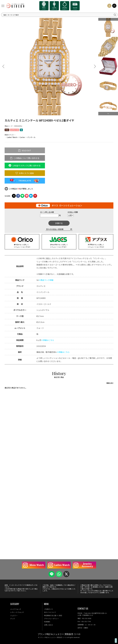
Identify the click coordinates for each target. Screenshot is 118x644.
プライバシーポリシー (52, 619)
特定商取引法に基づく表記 (53, 615)
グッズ (13, 619)
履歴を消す (110, 390)
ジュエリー (14, 615)
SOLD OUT (26, 150)
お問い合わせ (49, 625)
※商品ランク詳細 (46, 280)
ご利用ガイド (49, 609)
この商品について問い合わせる (26, 158)
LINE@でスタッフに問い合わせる (26, 166)
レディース (15, 130)
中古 (7, 130)
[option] (49, 66)
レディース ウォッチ (17, 612)
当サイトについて (50, 612)
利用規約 (47, 622)
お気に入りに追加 (26, 173)
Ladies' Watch (12, 137)
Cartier (22, 137)
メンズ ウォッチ (16, 609)
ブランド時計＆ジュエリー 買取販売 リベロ (59, 634)
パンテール (31, 137)
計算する (59, 223)
